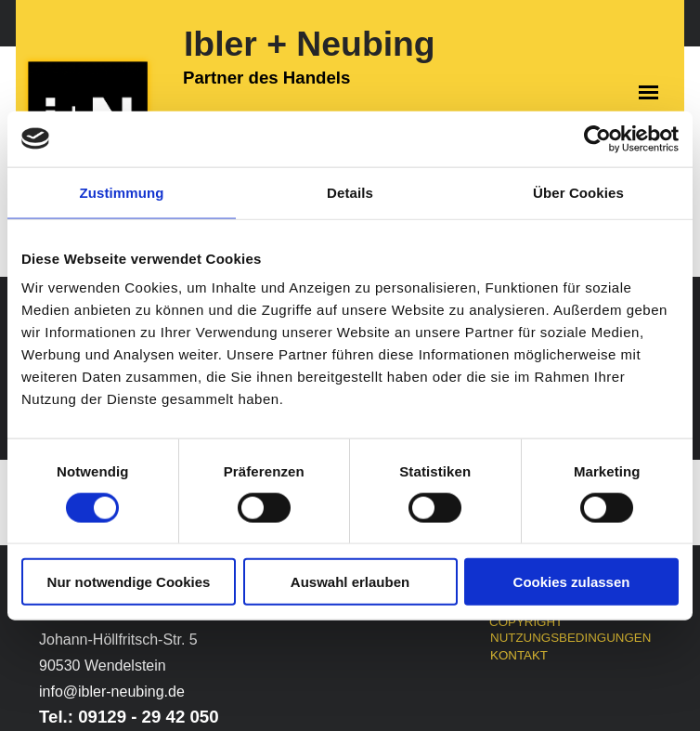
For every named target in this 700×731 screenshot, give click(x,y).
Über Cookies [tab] (578, 192)
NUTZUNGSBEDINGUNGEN (570, 638)
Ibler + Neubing (310, 44)
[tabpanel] (140, 678)
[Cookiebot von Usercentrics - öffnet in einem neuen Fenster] (597, 138)
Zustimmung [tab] (122, 192)
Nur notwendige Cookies (129, 582)
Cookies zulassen (572, 582)
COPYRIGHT (526, 622)
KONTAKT (519, 655)
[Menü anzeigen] (648, 92)
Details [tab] (350, 192)
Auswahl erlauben (350, 582)
